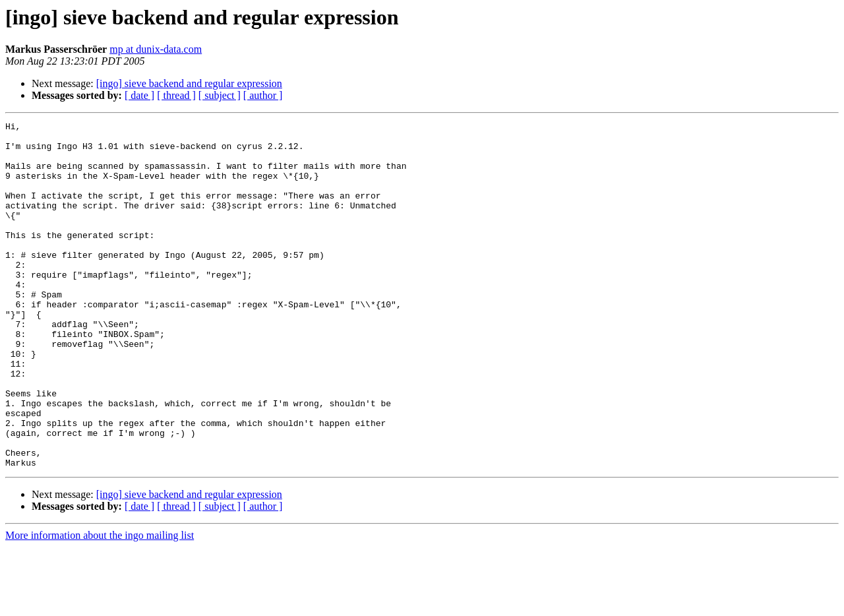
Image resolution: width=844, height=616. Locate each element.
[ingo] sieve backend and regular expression (189, 83)
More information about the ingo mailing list (100, 604)
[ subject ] (220, 95)
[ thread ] (176, 95)
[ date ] (139, 95)
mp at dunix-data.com (156, 49)
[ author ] (263, 95)
